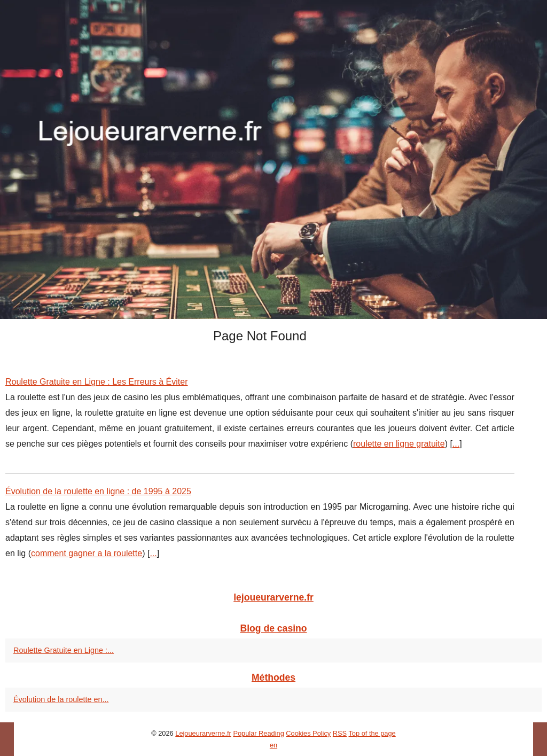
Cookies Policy (308, 733)
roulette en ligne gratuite (399, 444)
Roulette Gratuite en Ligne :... (64, 650)
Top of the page (372, 733)
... (456, 444)
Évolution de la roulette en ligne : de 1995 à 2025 (98, 491)
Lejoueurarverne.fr (203, 733)
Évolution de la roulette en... (61, 699)
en (273, 745)
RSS (340, 733)
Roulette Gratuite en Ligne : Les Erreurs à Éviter (97, 382)
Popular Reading (258, 733)
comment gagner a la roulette (87, 553)
